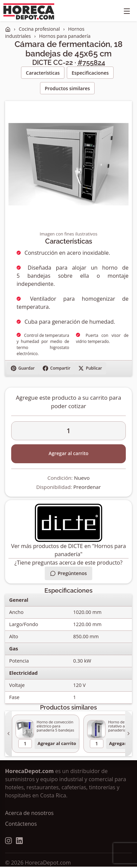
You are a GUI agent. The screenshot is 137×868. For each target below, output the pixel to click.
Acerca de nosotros (29, 813)
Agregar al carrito (68, 453)
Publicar (90, 368)
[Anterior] (8, 734)
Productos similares (67, 88)
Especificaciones (90, 73)
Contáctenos (21, 824)
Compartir (56, 368)
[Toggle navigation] (127, 11)
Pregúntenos (68, 573)
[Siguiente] (129, 734)
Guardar (23, 368)
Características (43, 73)
